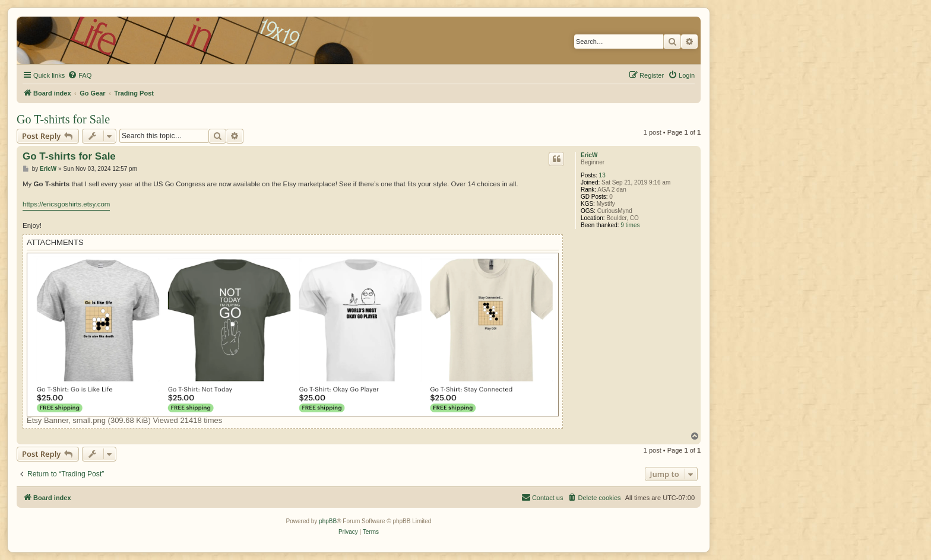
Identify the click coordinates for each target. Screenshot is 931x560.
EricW (589, 155)
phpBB (328, 521)
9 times (630, 225)
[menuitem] (80, 75)
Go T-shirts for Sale (63, 119)
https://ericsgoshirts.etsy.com (66, 204)
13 (602, 175)
